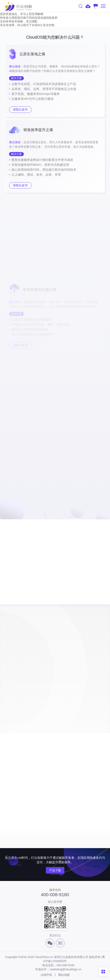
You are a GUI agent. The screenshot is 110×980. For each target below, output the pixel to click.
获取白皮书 (20, 110)
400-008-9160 (55, 895)
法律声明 (46, 975)
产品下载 (55, 870)
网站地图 (64, 975)
